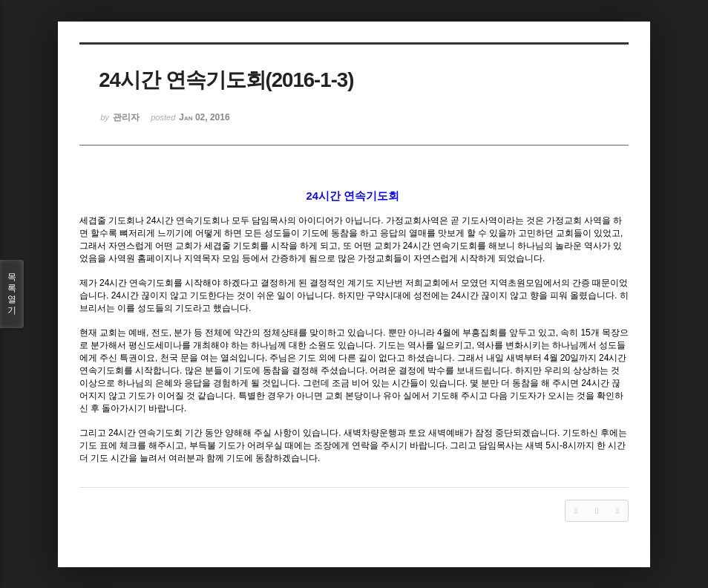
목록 (12, 294)
